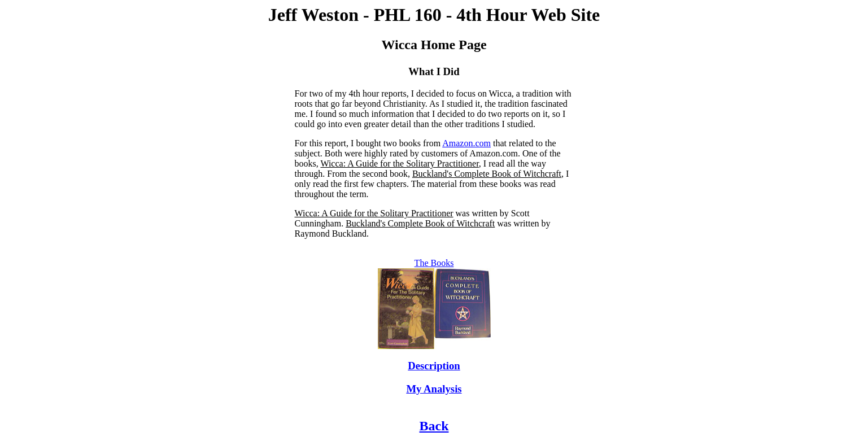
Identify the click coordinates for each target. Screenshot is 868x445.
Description (434, 366)
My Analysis (434, 389)
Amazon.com (466, 143)
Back (434, 426)
